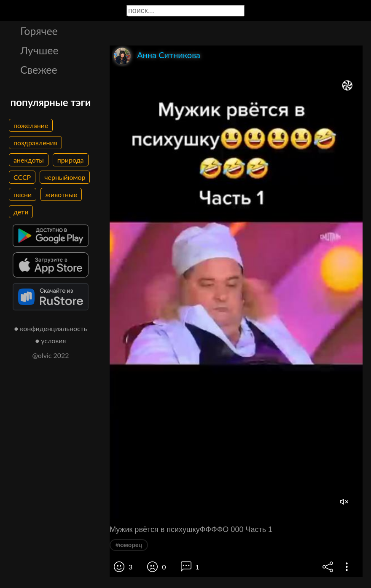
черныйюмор (65, 177)
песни (23, 194)
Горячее (39, 31)
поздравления (35, 143)
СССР (22, 177)
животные (61, 194)
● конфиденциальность (51, 328)
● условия (51, 341)
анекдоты (29, 160)
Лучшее (39, 50)
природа (71, 160)
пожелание (31, 125)
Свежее (39, 69)
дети (21, 212)
